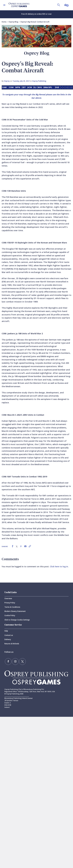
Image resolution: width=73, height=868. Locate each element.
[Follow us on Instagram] (15, 662)
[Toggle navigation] (4, 5)
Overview (8, 598)
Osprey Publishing (39, 81)
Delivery (8, 639)
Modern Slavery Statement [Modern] (15, 611)
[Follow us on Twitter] (22, 662)
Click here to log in (59, 566)
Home (4, 22)
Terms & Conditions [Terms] (12, 607)
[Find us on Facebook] (8, 662)
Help (6, 631)
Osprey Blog (13, 22)
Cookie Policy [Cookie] (10, 615)
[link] (13, 546)
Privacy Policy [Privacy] (10, 603)
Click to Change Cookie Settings (17, 620)
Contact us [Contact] (9, 635)
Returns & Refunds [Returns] (12, 644)
